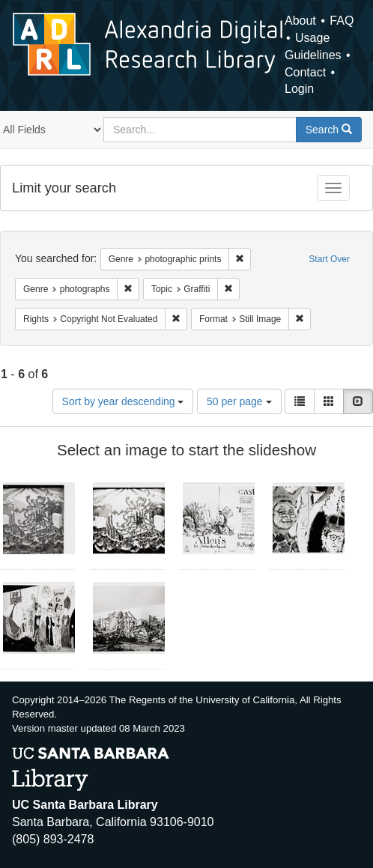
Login (299, 89)
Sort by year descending (123, 401)
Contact (305, 72)
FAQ (342, 21)
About (300, 21)
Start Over (329, 259)
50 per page (239, 401)
